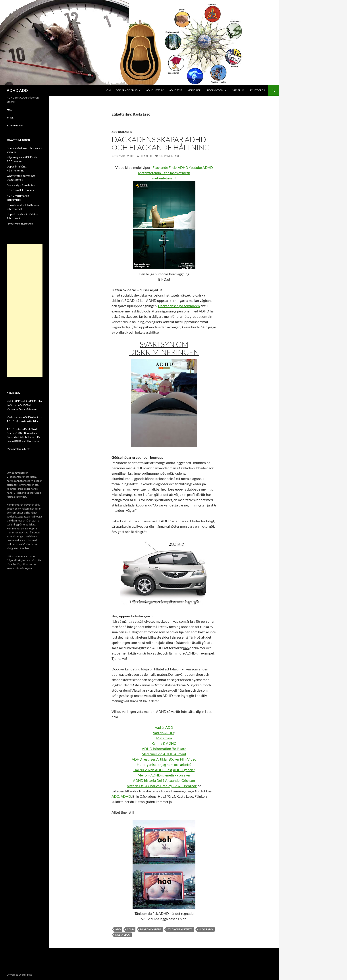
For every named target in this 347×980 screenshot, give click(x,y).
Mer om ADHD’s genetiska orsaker (164, 775)
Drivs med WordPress (19, 975)
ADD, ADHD (121, 796)
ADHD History (155, 90)
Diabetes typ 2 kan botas (21, 185)
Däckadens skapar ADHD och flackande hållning (161, 143)
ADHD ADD (17, 90)
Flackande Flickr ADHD (170, 167)
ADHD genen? (184, 770)
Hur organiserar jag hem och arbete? (164, 764)
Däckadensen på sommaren (179, 306)
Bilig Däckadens (151, 929)
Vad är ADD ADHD (127, 90)
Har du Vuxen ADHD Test (153, 770)
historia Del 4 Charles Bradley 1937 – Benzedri (162, 786)
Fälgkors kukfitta (180, 929)
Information (215, 90)
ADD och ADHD (122, 132)
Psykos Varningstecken (20, 224)
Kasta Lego (123, 935)
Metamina (164, 738)
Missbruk (238, 90)
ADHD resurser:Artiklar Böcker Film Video (164, 759)
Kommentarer (15, 125)
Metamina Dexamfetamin (21, 409)
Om (109, 90)
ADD (118, 929)
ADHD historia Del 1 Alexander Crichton (164, 780)
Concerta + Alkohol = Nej (21, 437)
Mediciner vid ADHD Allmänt (164, 754)
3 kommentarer (170, 156)
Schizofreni (257, 90)
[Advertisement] (25, 310)
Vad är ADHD (163, 733)
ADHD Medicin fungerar (21, 190)
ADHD (130, 929)
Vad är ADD (164, 727)
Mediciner (194, 90)
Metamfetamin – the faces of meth (164, 173)
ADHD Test (176, 90)
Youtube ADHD (201, 167)
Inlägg (11, 117)
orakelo (146, 156)
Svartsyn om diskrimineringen (164, 348)
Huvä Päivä (206, 929)
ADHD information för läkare (164, 749)
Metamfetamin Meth (18, 449)
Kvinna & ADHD (164, 743)
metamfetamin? (164, 178)
